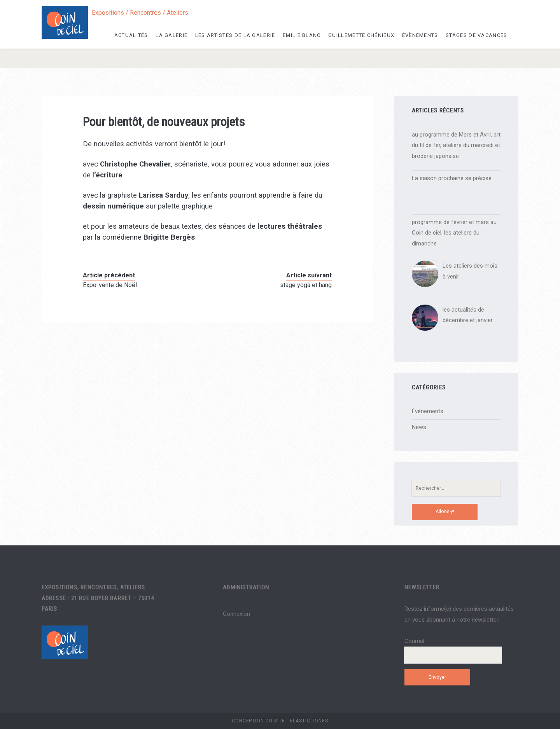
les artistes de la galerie (235, 35)
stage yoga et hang (306, 285)
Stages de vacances (476, 35)
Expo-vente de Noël (110, 285)
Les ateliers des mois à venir (470, 271)
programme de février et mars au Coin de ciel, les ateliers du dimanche (454, 233)
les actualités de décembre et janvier (468, 315)
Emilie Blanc (302, 35)
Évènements (420, 35)
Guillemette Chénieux (361, 35)
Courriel (414, 641)
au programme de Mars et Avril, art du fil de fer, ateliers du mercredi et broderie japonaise (456, 145)
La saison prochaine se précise (452, 178)
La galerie (171, 35)
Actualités (131, 35)
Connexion (236, 614)
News (419, 427)
